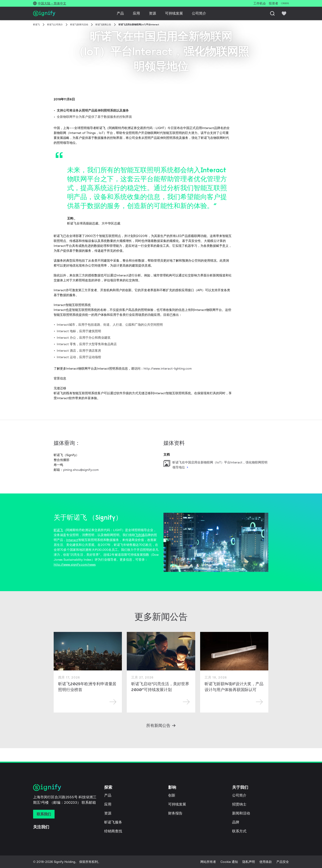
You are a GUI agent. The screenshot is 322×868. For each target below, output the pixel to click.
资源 (153, 13)
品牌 (236, 822)
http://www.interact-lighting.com (168, 368)
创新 (172, 795)
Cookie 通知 (229, 862)
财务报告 (175, 813)
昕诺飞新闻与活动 (79, 25)
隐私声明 (249, 862)
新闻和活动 (241, 813)
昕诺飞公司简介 (55, 25)
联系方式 (239, 831)
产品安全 (283, 862)
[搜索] (272, 13)
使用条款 (266, 862)
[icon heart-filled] (284, 13)
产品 (120, 13)
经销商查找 (113, 831)
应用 (136, 13)
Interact (72, 540)
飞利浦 (140, 535)
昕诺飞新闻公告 (103, 25)
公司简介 (199, 13)
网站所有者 (208, 862)
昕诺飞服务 (113, 822)
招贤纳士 (239, 804)
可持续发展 (174, 13)
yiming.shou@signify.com (81, 470)
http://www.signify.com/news (75, 564)
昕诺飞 (36, 25)
